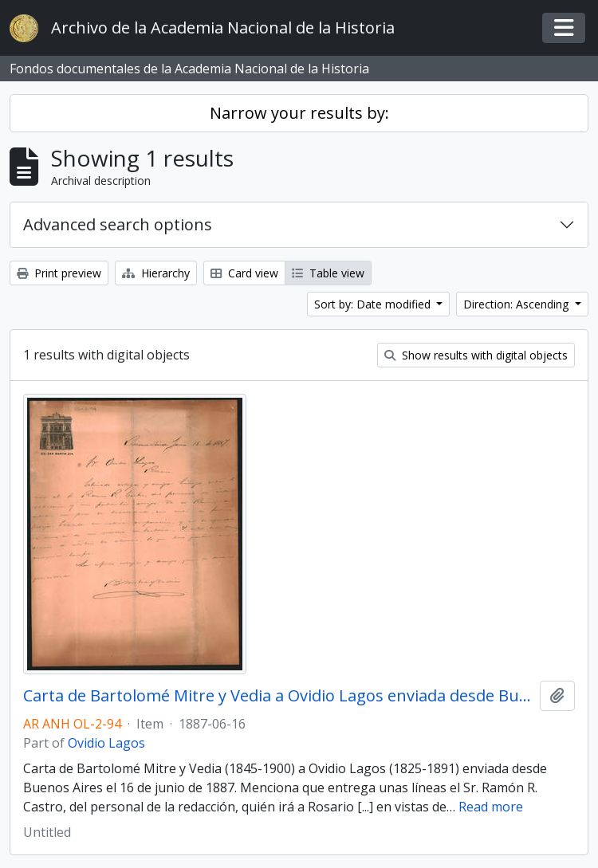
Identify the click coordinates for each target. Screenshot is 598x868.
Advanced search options (118, 224)
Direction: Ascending (517, 304)
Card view (244, 273)
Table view (328, 273)
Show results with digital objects (476, 355)
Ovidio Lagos (106, 743)
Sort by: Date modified (374, 304)
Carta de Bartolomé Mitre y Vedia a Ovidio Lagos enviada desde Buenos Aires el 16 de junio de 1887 (278, 696)
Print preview (59, 273)
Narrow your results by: (299, 113)
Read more (491, 807)
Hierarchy (156, 273)
